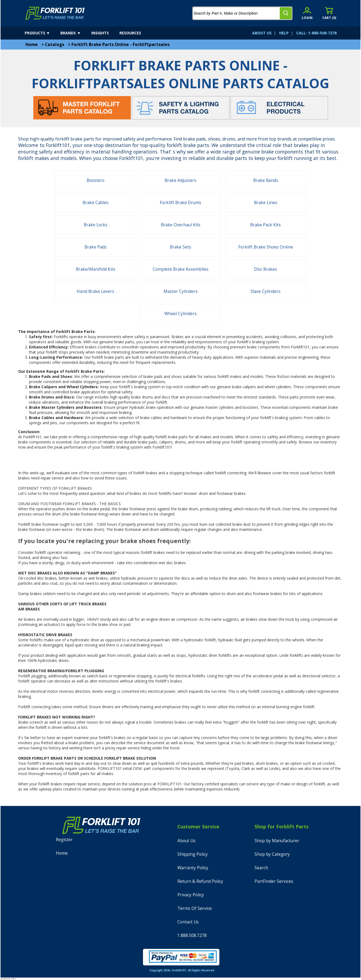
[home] (55, 13)
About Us (186, 841)
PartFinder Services (274, 881)
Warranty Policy (193, 868)
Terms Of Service (195, 908)
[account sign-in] (307, 13)
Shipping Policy (193, 854)
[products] (42, 33)
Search (261, 868)
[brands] (75, 33)
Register (64, 840)
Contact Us (188, 922)
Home (32, 45)
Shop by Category (272, 854)
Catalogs (55, 45)
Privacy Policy (191, 895)
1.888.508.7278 (192, 935)
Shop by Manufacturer (277, 841)
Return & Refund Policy (200, 881)
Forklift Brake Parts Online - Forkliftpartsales (121, 45)
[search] (286, 13)
